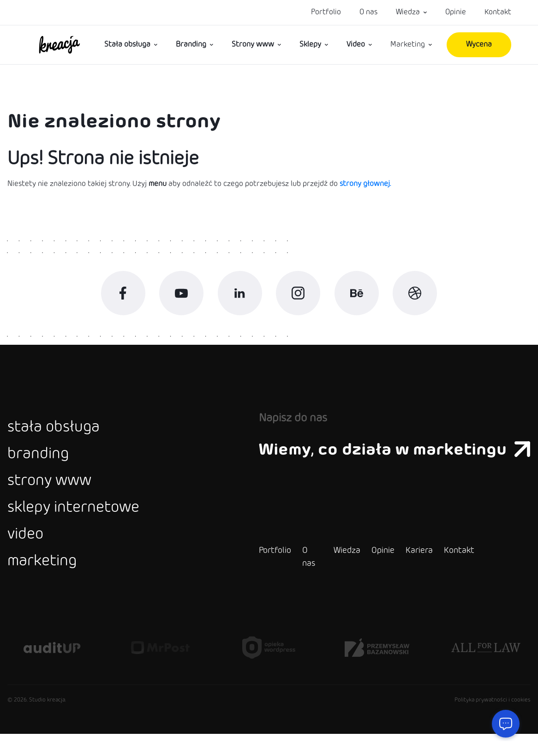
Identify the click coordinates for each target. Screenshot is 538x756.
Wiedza (408, 12)
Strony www (253, 45)
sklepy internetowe (80, 524)
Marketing (408, 45)
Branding (191, 45)
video (27, 553)
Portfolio (326, 12)
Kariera (406, 573)
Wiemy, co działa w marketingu (388, 457)
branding (40, 465)
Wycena (479, 45)
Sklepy (310, 45)
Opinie (456, 12)
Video (356, 45)
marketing (45, 583)
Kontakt (498, 12)
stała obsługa (57, 435)
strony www (54, 494)
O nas (368, 12)
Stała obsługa (127, 45)
